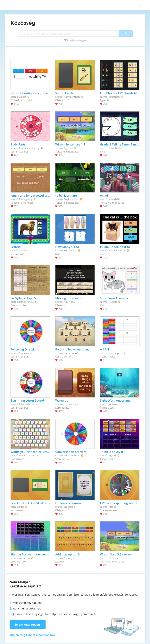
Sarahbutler (115, 148)
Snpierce (114, 558)
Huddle (113, 302)
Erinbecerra (71, 250)
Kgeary (113, 455)
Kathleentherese (73, 97)
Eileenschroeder (28, 404)
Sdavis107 (25, 250)
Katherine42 (71, 353)
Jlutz (22, 507)
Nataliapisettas (117, 250)
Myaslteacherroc (29, 455)
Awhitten (24, 558)
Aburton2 (69, 302)
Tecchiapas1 (116, 353)
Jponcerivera (71, 404)
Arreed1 (113, 507)
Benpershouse (28, 302)
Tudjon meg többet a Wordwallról (32, 635)
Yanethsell (115, 97)
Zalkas (23, 97)
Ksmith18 (114, 199)
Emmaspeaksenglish (31, 148)
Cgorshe (69, 148)
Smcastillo (70, 507)
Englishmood (71, 199)
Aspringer (69, 558)
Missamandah (72, 455)
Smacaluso (25, 353)
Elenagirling (26, 199)
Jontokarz (114, 404)
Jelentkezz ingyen (28, 624)
